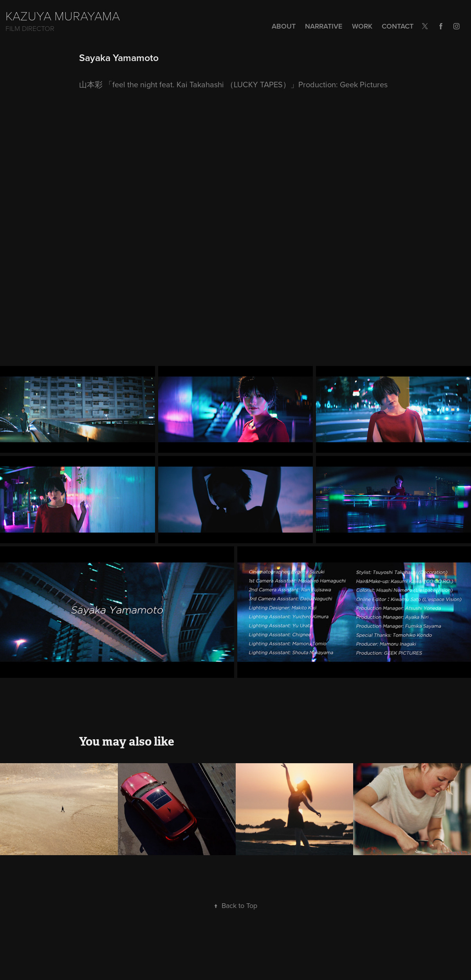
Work (362, 26)
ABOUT (284, 26)
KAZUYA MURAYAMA (63, 15)
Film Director (30, 28)
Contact (398, 26)
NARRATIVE (324, 26)
